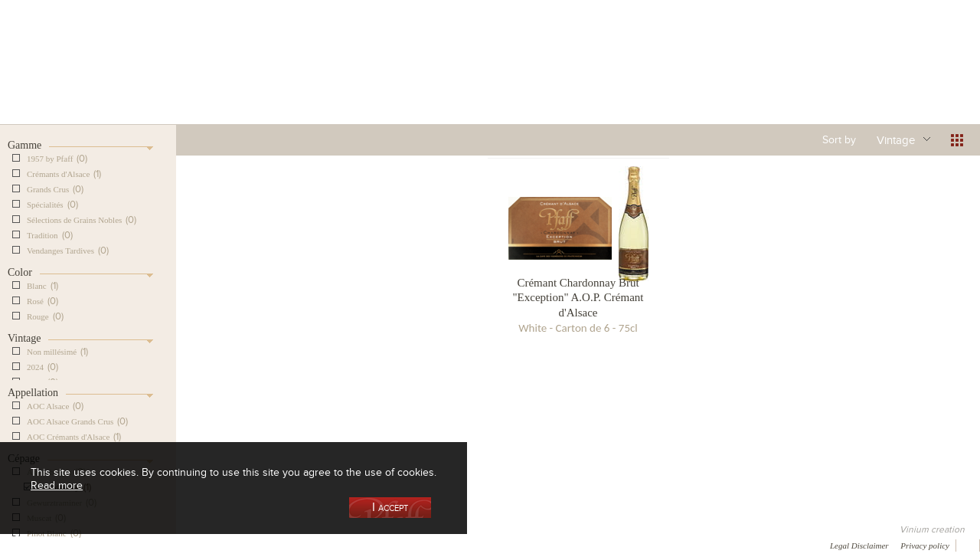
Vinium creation (932, 529)
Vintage (896, 139)
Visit (765, 79)
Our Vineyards (333, 79)
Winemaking (653, 79)
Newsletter (410, 545)
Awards (69, 545)
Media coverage (136, 545)
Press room (293, 545)
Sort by (839, 139)
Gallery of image (219, 545)
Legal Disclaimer (859, 546)
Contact (352, 545)
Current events (878, 79)
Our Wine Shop (221, 79)
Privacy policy (925, 546)
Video (465, 545)
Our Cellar (109, 79)
